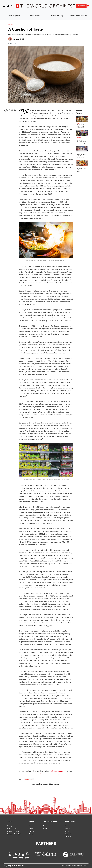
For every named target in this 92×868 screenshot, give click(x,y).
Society (10, 826)
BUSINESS (79, 137)
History (16, 826)
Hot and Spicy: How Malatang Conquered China (82, 170)
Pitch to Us (68, 834)
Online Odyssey (35, 16)
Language (10, 834)
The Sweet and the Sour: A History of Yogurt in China (81, 126)
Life (8, 829)
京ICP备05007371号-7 (83, 866)
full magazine (58, 774)
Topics (10, 821)
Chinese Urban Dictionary (78, 16)
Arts (15, 829)
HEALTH (11, 25)
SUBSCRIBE (81, 6)
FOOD (78, 123)
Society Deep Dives (14, 16)
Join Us (67, 831)
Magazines (32, 826)
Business (10, 831)
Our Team (67, 829)
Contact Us (68, 837)
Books (31, 829)
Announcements (48, 826)
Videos (31, 834)
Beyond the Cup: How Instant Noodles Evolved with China (82, 156)
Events (45, 829)
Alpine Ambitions (57, 771)
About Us (67, 826)
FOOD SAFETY (29, 779)
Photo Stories (18, 834)
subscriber (39, 774)
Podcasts (32, 831)
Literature (17, 831)
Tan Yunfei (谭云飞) (19, 39)
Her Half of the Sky (57, 16)
